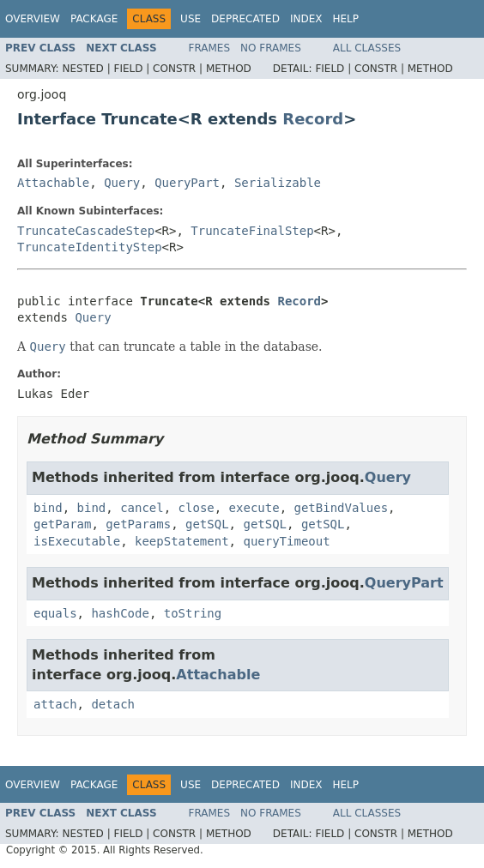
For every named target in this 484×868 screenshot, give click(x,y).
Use (191, 19)
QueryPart (187, 183)
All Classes (367, 48)
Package (94, 19)
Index (306, 19)
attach (55, 704)
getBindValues (341, 508)
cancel (142, 508)
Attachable (53, 183)
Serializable (278, 183)
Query (122, 183)
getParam (62, 524)
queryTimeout (286, 541)
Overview (33, 19)
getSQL (207, 524)
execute (254, 508)
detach (113, 704)
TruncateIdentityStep (90, 247)
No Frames (271, 48)
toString (193, 613)
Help (345, 19)
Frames (210, 48)
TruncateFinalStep (252, 231)
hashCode (120, 613)
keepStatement (182, 541)
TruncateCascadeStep (86, 231)
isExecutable (77, 541)
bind (48, 508)
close (197, 508)
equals (55, 613)
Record (313, 119)
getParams (138, 524)
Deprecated (245, 19)
